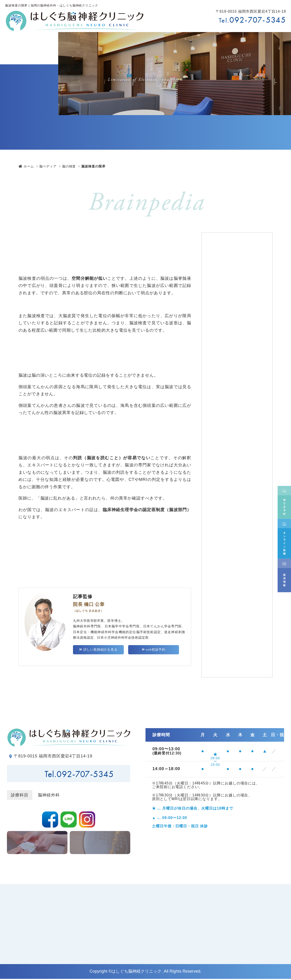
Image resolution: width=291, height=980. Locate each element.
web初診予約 (153, 651)
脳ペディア (48, 166)
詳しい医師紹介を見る (98, 651)
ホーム (26, 166)
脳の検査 (69, 166)
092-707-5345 (258, 20)
